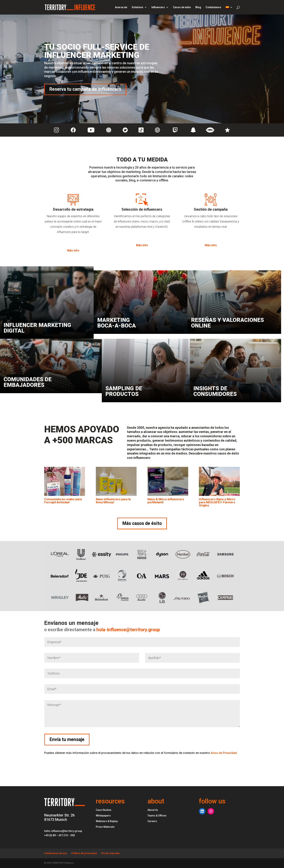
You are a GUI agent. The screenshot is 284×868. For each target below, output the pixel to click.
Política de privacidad (84, 853)
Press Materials (105, 827)
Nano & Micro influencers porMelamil (166, 501)
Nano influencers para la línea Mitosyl (113, 501)
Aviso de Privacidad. (224, 753)
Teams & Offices (157, 816)
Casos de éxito (182, 7)
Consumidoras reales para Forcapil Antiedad (63, 501)
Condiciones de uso (56, 853)
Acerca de (121, 7)
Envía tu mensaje (251, 739)
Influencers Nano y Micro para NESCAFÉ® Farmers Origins (217, 502)
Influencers (158, 7)
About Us (153, 810)
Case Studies (104, 810)
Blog (198, 7)
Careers (152, 821)
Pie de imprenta (110, 853)
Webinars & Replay (107, 821)
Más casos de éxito (142, 523)
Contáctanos (213, 7)
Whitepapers (103, 816)
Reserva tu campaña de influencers (85, 89)
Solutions (137, 7)
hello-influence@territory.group (63, 831)
